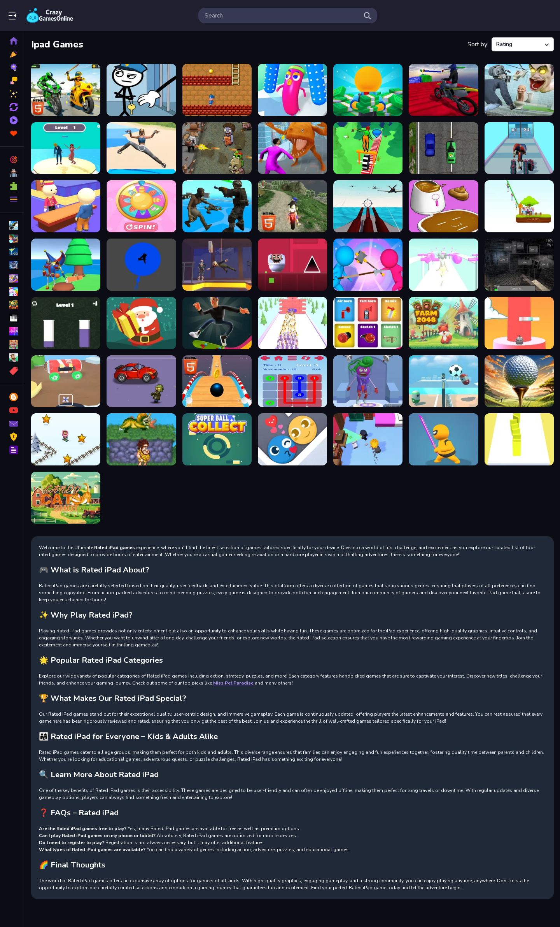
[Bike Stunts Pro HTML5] (443, 90)
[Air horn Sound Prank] (368, 323)
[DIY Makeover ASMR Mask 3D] (443, 206)
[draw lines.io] (292, 381)
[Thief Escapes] (368, 439)
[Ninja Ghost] (443, 439)
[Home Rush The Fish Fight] (292, 148)
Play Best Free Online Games (50, 16)
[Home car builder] (66, 381)
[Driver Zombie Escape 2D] (141, 381)
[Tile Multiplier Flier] (519, 323)
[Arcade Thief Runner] (217, 90)
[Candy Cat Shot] (66, 498)
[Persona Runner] (66, 148)
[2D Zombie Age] (217, 148)
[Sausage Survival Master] (292, 90)
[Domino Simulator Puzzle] (519, 439)
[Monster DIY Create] (368, 381)
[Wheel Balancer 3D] (368, 148)
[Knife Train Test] (141, 265)
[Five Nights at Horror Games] (519, 265)
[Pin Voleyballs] (443, 381)
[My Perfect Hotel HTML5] (66, 206)
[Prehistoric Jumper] (141, 439)
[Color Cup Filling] (66, 323)
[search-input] (282, 16)
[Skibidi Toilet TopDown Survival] (519, 90)
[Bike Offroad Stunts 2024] (292, 206)
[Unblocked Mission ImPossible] (217, 265)
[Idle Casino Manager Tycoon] (368, 90)
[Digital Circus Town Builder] (66, 265)
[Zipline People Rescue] (519, 206)
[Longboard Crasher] (217, 323)
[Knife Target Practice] (292, 323)
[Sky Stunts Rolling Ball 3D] (217, 381)
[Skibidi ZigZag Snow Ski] (66, 439)
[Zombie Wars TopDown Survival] (217, 206)
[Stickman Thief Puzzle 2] (141, 90)
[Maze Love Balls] (292, 439)
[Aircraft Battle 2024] (368, 206)
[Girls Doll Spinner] (141, 206)
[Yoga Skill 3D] (141, 148)
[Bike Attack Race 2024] (66, 90)
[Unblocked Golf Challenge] (519, 381)
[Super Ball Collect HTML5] (217, 439)
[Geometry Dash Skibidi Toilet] (292, 265)
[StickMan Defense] (368, 265)
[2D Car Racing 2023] (443, 148)
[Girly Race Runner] (443, 265)
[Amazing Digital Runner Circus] (519, 148)
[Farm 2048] (443, 323)
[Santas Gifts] (141, 323)
